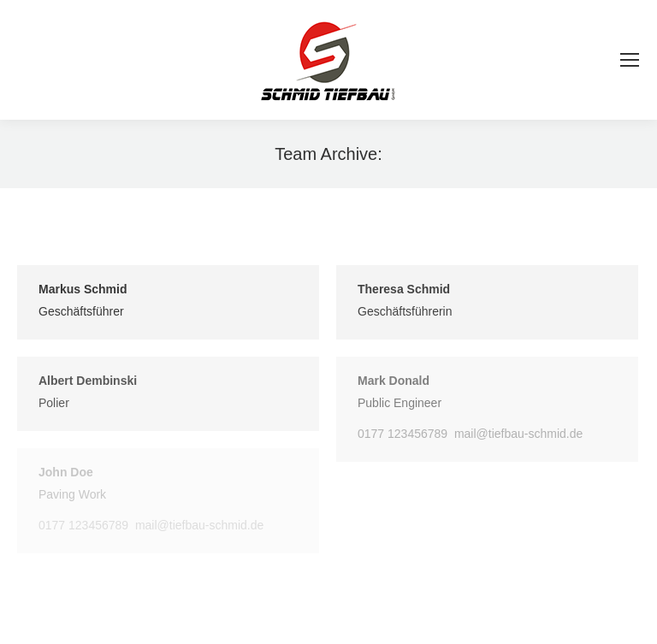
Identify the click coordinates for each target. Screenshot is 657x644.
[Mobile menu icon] (630, 60)
